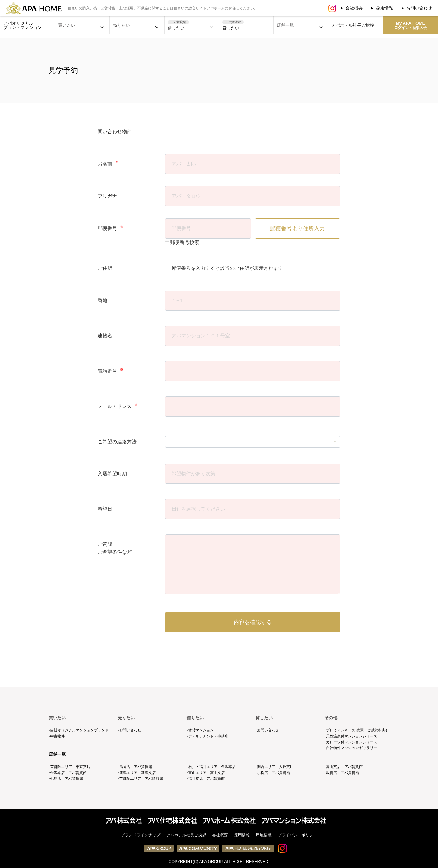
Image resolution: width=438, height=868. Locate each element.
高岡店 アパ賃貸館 (136, 767)
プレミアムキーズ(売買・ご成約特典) (356, 730)
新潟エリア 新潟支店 (137, 773)
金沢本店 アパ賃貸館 (68, 773)
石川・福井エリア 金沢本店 (212, 767)
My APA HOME (411, 25)
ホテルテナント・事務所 (208, 736)
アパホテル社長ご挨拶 (353, 25)
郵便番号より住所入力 (297, 228)
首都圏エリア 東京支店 (70, 767)
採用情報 (384, 8)
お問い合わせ (419, 8)
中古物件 (57, 736)
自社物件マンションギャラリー (352, 748)
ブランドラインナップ (141, 835)
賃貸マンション (201, 730)
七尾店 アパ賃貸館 (67, 779)
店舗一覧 (57, 754)
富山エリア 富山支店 (207, 773)
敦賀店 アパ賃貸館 (342, 773)
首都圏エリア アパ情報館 (141, 779)
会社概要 (354, 8)
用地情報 (264, 835)
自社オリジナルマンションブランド (79, 730)
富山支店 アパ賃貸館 (344, 767)
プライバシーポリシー (297, 835)
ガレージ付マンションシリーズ (352, 742)
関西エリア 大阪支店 (275, 767)
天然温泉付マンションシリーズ (352, 736)
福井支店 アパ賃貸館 (207, 779)
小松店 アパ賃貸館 (273, 773)
